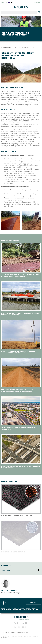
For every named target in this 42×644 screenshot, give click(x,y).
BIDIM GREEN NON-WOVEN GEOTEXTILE (13, 552)
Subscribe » (33, 603)
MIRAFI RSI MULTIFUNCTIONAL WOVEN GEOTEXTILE (17, 516)
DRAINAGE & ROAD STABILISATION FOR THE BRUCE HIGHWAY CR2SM (21, 467)
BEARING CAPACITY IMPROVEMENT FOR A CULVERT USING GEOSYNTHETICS (21, 314)
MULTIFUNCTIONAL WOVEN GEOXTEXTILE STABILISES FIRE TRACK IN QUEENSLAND (17, 390)
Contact (5, 2)
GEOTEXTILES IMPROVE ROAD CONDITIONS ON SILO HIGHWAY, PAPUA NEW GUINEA (21, 276)
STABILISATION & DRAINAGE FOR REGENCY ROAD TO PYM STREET (20, 429)
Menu (37, 2)
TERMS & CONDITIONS (9, 633)
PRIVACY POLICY (23, 633)
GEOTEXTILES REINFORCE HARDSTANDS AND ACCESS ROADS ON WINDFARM (18, 352)
